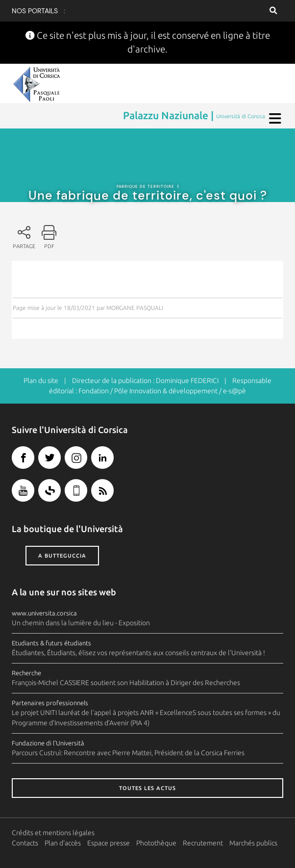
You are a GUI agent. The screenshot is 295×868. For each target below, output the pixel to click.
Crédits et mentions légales (53, 833)
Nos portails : (38, 11)
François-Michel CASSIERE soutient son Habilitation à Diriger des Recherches (126, 683)
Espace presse (109, 843)
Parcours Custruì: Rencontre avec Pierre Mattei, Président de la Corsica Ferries (128, 753)
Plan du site (41, 381)
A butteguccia (62, 556)
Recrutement (203, 843)
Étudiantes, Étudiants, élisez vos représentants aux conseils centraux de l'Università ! (138, 653)
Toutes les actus (147, 788)
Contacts (25, 843)
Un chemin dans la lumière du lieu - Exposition (81, 623)
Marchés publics (253, 843)
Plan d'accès (63, 843)
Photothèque (156, 843)
